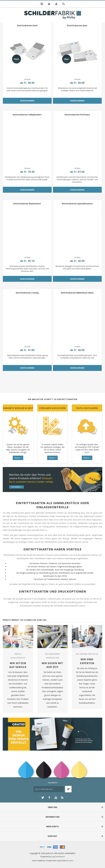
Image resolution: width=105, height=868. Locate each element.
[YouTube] (56, 798)
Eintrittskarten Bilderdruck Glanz (77, 293)
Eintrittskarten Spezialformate (77, 204)
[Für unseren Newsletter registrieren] (49, 789)
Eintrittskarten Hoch (27, 25)
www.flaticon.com (65, 861)
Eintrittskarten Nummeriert (27, 204)
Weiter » (18, 458)
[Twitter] (43, 798)
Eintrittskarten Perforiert (77, 115)
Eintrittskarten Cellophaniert (27, 115)
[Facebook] (49, 798)
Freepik (49, 861)
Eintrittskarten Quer (77, 25)
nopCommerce (58, 857)
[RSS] (62, 798)
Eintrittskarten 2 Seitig (27, 293)
